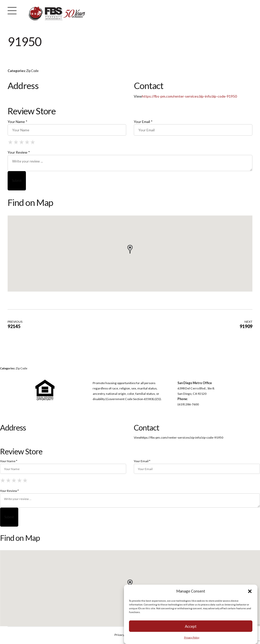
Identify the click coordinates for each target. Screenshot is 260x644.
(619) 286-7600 (188, 405)
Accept (191, 626)
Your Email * (143, 122)
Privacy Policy (192, 637)
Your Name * (18, 122)
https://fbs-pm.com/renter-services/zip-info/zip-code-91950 (189, 96)
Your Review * (19, 153)
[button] (250, 591)
